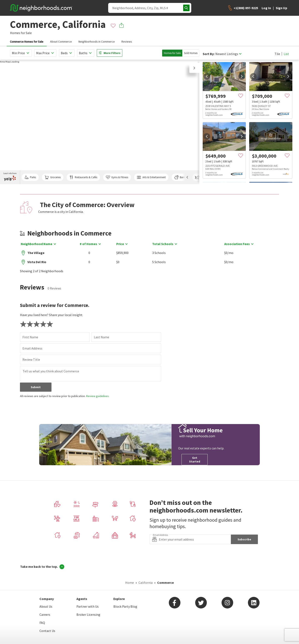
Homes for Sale (172, 53)
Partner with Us (88, 606)
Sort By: (209, 54)
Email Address (32, 348)
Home (130, 583)
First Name (30, 337)
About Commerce (61, 42)
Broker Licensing (88, 615)
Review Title (31, 359)
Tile (277, 54)
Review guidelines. (98, 396)
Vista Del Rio (37, 262)
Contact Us (47, 631)
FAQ (42, 623)
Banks (180, 177)
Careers (45, 615)
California (146, 583)
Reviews (127, 42)
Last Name (102, 337)
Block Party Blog (125, 606)
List (286, 54)
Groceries (53, 177)
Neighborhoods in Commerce (97, 42)
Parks (30, 177)
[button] (194, 68)
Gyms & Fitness (117, 177)
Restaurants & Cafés (83, 177)
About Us (46, 606)
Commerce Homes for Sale (27, 42)
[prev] (207, 76)
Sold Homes (191, 53)
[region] (100, 122)
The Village (36, 253)
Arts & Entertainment (151, 177)
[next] (242, 76)
